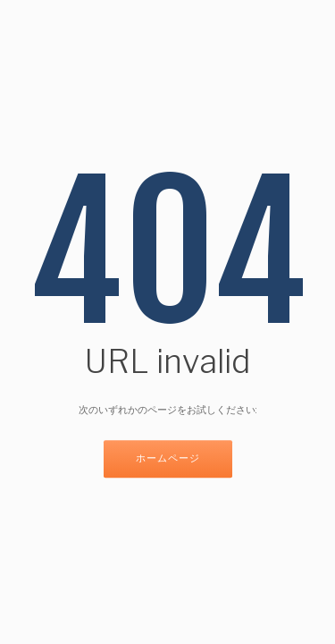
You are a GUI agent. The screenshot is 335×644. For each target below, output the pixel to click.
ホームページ (168, 459)
